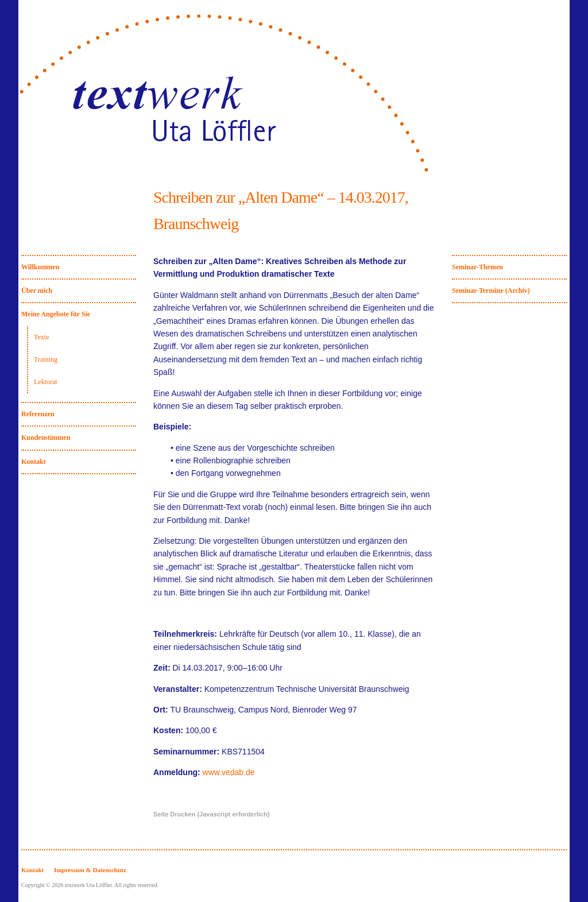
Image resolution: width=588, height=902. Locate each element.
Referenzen (38, 414)
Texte (41, 337)
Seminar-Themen (477, 267)
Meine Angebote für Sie (56, 314)
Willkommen (40, 267)
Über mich (37, 291)
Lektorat (46, 382)
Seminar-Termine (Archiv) (491, 291)
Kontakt (34, 462)
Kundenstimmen (46, 438)
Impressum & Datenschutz (90, 870)
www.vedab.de (229, 772)
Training (46, 359)
